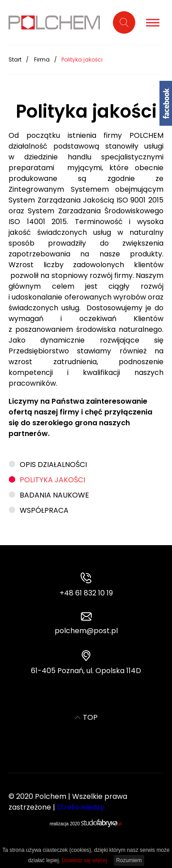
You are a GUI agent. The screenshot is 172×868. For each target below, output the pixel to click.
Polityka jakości (52, 480)
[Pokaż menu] (153, 23)
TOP (86, 717)
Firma (42, 59)
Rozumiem (129, 860)
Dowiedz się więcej (84, 860)
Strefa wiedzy (81, 807)
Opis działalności (53, 465)
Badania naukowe (54, 495)
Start (15, 59)
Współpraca (44, 510)
